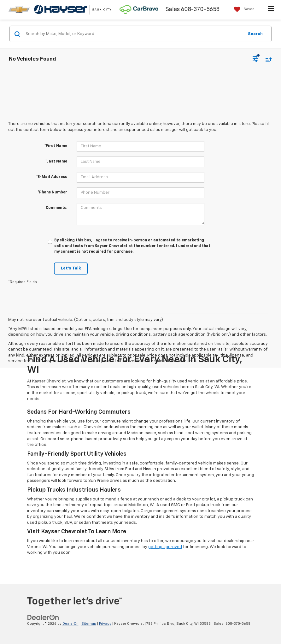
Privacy (105, 624)
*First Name (56, 146)
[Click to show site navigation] (271, 10)
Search (255, 34)
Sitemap (89, 624)
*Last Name (56, 162)
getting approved (165, 547)
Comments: (56, 208)
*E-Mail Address (52, 177)
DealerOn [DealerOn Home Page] (70, 624)
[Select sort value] (267, 59)
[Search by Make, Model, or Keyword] (134, 34)
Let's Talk (71, 268)
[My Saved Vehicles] (243, 9)
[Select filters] (256, 60)
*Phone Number (53, 192)
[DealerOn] (43, 618)
